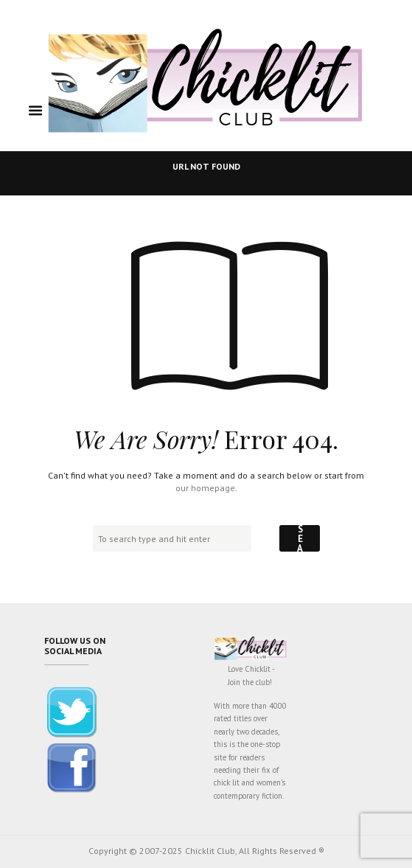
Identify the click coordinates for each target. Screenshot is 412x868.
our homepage (205, 488)
